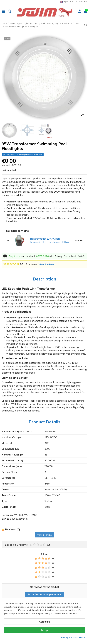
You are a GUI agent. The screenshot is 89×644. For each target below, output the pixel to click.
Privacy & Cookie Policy (73, 637)
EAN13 (6, 519)
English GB (67, 2)
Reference (8, 515)
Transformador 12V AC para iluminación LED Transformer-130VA (49, 240)
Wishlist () (82, 2)
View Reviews (47, 264)
